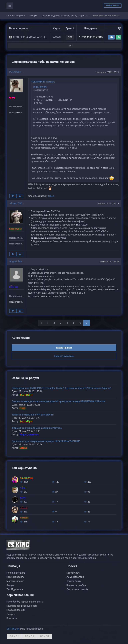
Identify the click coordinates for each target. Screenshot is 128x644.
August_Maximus (19, 261)
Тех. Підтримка (15, 589)
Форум (33, 16)
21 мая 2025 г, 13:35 (109, 262)
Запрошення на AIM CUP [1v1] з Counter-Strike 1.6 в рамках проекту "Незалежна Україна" (61, 388)
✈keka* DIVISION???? (21, 203)
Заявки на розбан (76, 585)
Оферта (11, 614)
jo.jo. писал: (40, 87)
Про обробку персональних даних (25, 602)
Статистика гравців (77, 589)
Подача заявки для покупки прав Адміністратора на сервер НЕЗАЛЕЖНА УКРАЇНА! (59, 401)
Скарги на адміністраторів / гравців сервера (65, 16)
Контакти (12, 618)
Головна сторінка (16, 16)
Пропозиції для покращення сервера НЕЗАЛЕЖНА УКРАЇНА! (46, 441)
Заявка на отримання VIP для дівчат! (33, 415)
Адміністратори (75, 577)
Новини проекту (15, 577)
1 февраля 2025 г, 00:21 (107, 72)
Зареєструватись (64, 356)
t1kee (51, 196)
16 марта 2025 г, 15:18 (108, 204)
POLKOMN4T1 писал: (43, 82)
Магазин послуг (15, 581)
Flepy (22, 408)
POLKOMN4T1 (17, 72)
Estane (23, 448)
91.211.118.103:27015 (91, 37)
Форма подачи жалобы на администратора (37, 428)
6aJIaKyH (26, 395)
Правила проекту (16, 610)
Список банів (74, 581)
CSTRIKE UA (13, 629)
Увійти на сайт (113, 5)
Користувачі (73, 573)
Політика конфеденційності (22, 606)
